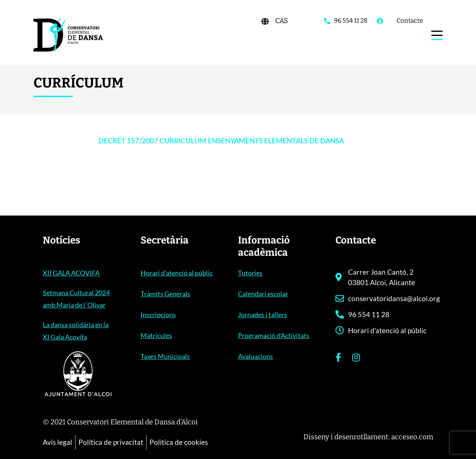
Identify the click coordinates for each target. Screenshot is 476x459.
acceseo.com (412, 437)
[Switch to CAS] (282, 21)
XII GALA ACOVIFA (71, 273)
